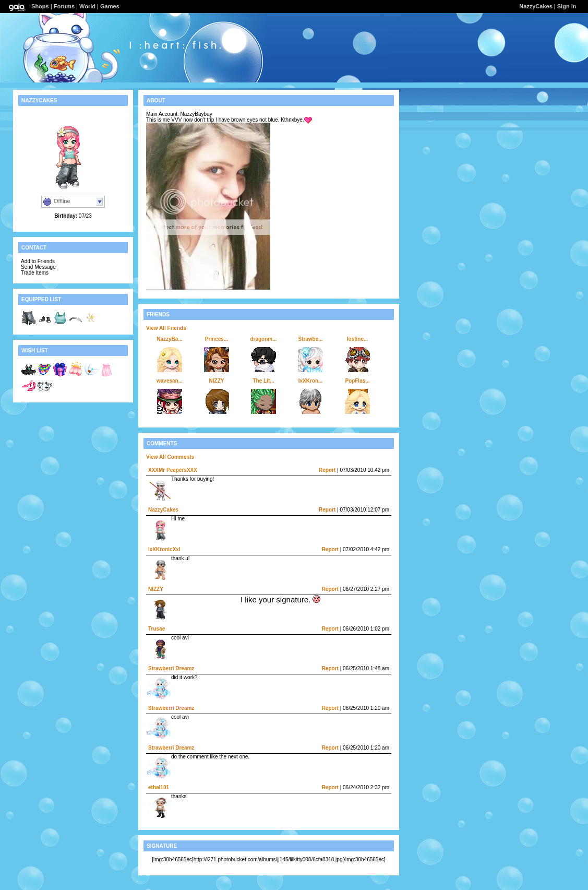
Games (110, 6)
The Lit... (263, 381)
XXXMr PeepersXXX (173, 470)
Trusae (157, 629)
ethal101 (159, 787)
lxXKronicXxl (164, 549)
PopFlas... (357, 381)
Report (327, 470)
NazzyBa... (169, 339)
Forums (64, 6)
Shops (40, 6)
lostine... (358, 339)
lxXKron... (311, 381)
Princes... (217, 339)
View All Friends (166, 328)
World (87, 6)
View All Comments (170, 457)
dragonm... (263, 339)
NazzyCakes (536, 6)
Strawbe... (310, 339)
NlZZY (217, 381)
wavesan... (170, 381)
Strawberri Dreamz (171, 668)
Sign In (567, 6)
